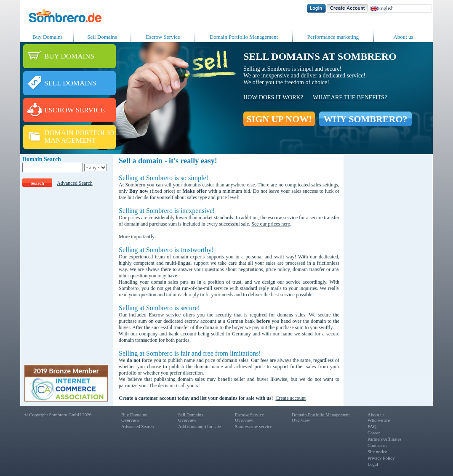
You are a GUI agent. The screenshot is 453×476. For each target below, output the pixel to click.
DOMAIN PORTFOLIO (79, 133)
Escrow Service (163, 37)
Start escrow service (254, 426)
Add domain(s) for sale (200, 426)
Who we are (379, 420)
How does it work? (273, 97)
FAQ (372, 426)
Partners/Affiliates (384, 439)
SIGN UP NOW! (279, 119)
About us (403, 37)
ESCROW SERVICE (75, 110)
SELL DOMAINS (70, 83)
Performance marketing (333, 37)
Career (374, 433)
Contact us (377, 445)
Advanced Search (75, 183)
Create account (290, 398)
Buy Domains (48, 37)
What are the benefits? (350, 97)
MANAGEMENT (70, 140)
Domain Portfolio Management (244, 37)
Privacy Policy (381, 458)
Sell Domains (102, 37)
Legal (373, 464)
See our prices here (271, 224)
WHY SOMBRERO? (365, 119)
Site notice (377, 452)
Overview (130, 420)
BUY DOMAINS (69, 56)
